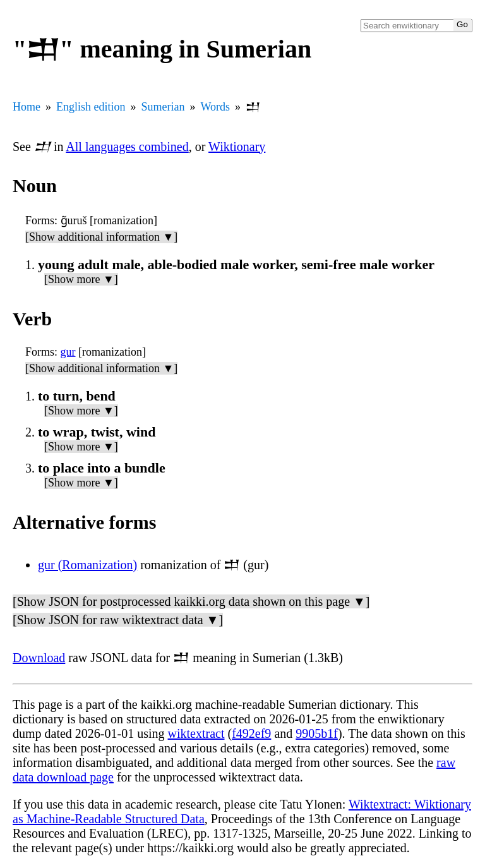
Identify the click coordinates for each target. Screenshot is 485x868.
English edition (91, 107)
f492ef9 (251, 733)
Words (216, 107)
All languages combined (127, 147)
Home (27, 107)
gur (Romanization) (87, 565)
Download (39, 658)
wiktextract (196, 733)
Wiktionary (237, 147)
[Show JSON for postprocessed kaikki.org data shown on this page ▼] (191, 601)
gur (68, 352)
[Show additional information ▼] (101, 237)
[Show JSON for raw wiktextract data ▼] (118, 620)
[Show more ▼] (81, 279)
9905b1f (317, 733)
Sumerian (163, 107)
